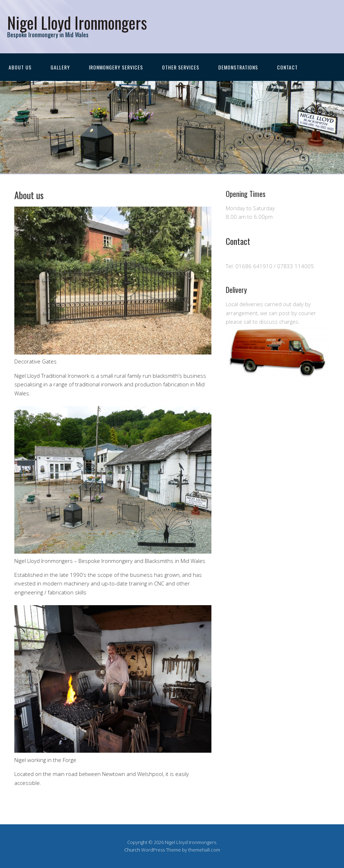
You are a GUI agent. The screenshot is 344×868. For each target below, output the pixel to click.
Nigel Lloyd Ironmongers (77, 22)
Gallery (60, 67)
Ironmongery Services (116, 67)
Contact (287, 67)
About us (20, 67)
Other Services (181, 67)
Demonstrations (238, 67)
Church (132, 850)
